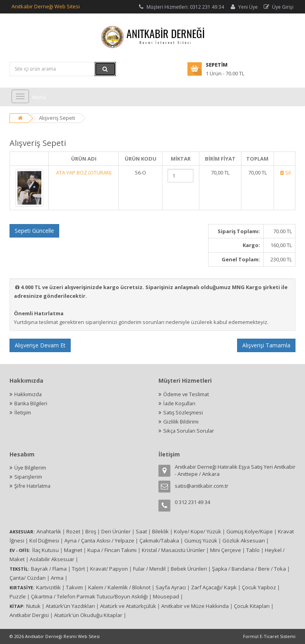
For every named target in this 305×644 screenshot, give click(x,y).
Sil (285, 172)
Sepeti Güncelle (34, 231)
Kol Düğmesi (44, 540)
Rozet (73, 531)
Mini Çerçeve (226, 550)
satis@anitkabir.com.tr (202, 486)
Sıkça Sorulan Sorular (189, 431)
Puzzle (18, 596)
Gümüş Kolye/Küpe (250, 531)
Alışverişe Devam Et (40, 345)
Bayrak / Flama (49, 569)
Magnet (73, 550)
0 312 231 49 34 (192, 502)
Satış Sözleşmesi (183, 412)
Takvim (74, 587)
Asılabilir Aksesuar (52, 559)
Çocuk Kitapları (252, 606)
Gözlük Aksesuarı (244, 540)
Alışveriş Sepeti (57, 118)
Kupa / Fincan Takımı (112, 550)
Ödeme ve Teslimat (186, 394)
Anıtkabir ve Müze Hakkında (195, 606)
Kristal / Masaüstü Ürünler (173, 550)
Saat (141, 531)
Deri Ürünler (116, 531)
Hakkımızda (28, 394)
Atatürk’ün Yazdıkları (70, 606)
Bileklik (160, 531)
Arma (57, 578)
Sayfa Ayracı (171, 587)
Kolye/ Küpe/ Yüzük (198, 531)
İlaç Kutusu (45, 550)
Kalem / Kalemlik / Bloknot (119, 587)
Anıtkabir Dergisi (29, 615)
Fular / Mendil (149, 569)
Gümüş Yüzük (201, 540)
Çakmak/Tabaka (159, 540)
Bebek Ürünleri (189, 569)
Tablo (253, 550)
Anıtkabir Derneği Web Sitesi (46, 6)
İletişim (23, 412)
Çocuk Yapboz (259, 587)
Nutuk (33, 606)
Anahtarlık (49, 531)
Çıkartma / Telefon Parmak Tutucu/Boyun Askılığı (89, 596)
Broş (91, 531)
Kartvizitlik (48, 587)
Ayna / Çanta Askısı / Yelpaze (99, 540)
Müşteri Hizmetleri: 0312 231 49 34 (181, 7)
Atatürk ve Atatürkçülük (128, 606)
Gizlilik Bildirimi (181, 422)
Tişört (78, 569)
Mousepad (166, 596)
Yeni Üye (243, 7)
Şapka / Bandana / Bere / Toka (249, 569)
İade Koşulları (180, 403)
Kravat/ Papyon (109, 569)
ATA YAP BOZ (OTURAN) (84, 172)
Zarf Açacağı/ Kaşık (214, 587)
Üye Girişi (278, 7)
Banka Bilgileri (31, 403)
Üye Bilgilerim (30, 468)
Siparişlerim (28, 477)
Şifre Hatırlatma (33, 486)
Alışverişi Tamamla (266, 345)
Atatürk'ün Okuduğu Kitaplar (88, 615)
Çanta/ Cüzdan (28, 578)
